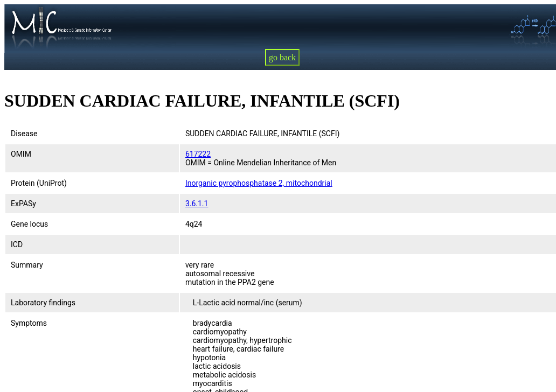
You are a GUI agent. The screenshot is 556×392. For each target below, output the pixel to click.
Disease (24, 134)
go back (282, 57)
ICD (17, 244)
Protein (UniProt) (39, 183)
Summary (27, 265)
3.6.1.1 (197, 204)
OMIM (21, 154)
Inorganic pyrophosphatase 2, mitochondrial (259, 183)
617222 (198, 154)
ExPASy (23, 204)
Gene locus (29, 224)
